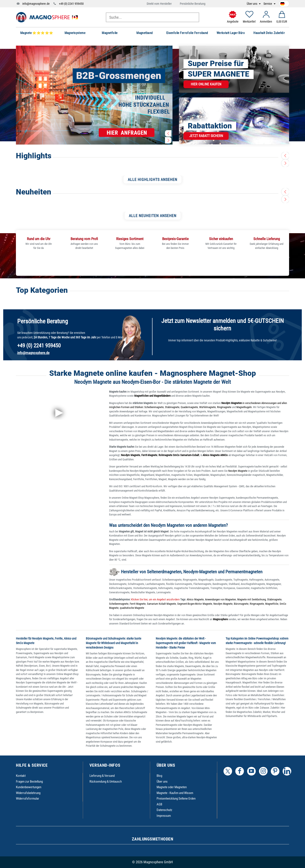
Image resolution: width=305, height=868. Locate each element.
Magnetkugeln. (244, 407)
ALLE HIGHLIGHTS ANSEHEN (152, 180)
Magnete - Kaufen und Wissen (175, 793)
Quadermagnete (189, 407)
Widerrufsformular (28, 799)
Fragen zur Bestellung (29, 782)
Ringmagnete (224, 407)
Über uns (252, 4)
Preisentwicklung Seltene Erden (176, 799)
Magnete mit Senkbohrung (252, 599)
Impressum (164, 816)
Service (268, 4)
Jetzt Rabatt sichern (206, 136)
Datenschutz (164, 810)
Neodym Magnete (238, 471)
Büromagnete (241, 604)
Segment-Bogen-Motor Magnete (195, 604)
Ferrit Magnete (138, 604)
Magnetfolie (272, 604)
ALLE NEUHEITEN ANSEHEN (153, 216)
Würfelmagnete (207, 407)
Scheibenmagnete (154, 407)
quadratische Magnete (132, 608)
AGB (159, 804)
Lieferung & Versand (102, 776)
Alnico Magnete (195, 599)
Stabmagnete (172, 407)
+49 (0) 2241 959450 (71, 4)
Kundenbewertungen (29, 787)
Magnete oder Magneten (172, 787)
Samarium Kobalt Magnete (161, 604)
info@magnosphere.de (36, 4)
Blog (159, 776)
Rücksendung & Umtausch (106, 782)
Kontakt (21, 776)
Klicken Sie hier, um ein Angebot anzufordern (155, 599)
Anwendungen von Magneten (220, 599)
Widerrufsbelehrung (28, 793)
